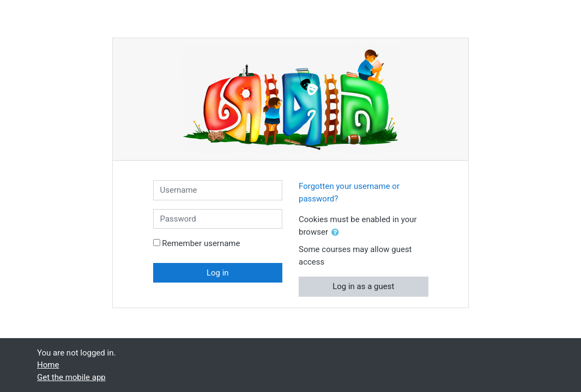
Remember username (201, 243)
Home (48, 365)
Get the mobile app (71, 377)
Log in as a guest (363, 286)
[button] (337, 233)
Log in (218, 273)
